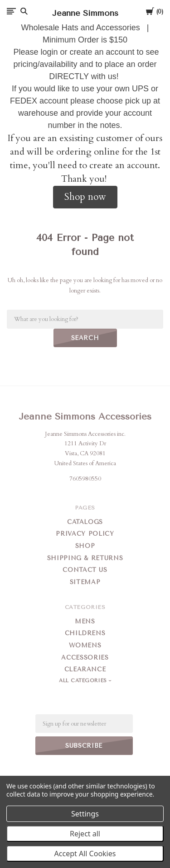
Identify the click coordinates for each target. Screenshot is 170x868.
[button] (85, 197)
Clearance (85, 669)
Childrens (85, 633)
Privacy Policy (85, 534)
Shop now (85, 197)
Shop (85, 546)
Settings (85, 814)
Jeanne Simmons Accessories (85, 417)
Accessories (85, 658)
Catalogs (85, 522)
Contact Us (85, 570)
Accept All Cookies (85, 854)
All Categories (84, 681)
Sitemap (85, 582)
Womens (85, 645)
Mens (85, 621)
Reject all (85, 834)
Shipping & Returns (85, 558)
